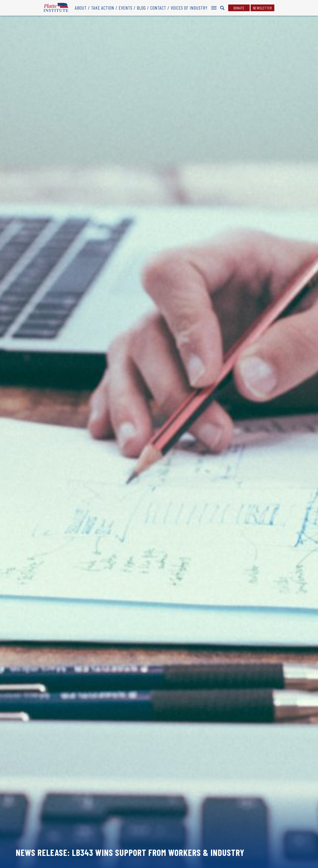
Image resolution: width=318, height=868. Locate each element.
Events (126, 8)
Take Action (103, 8)
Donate (239, 8)
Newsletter (263, 8)
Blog (141, 8)
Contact (158, 8)
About (81, 8)
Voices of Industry (189, 8)
